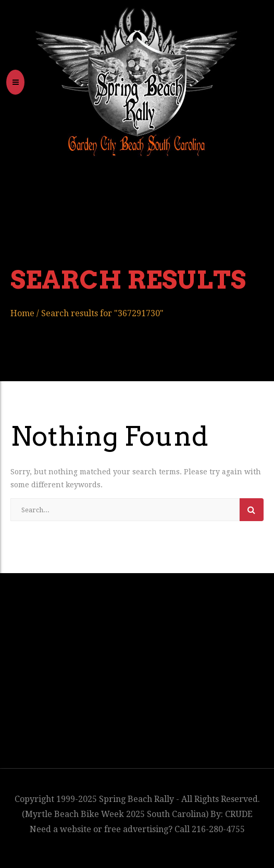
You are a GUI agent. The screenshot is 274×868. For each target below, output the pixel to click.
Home (22, 313)
